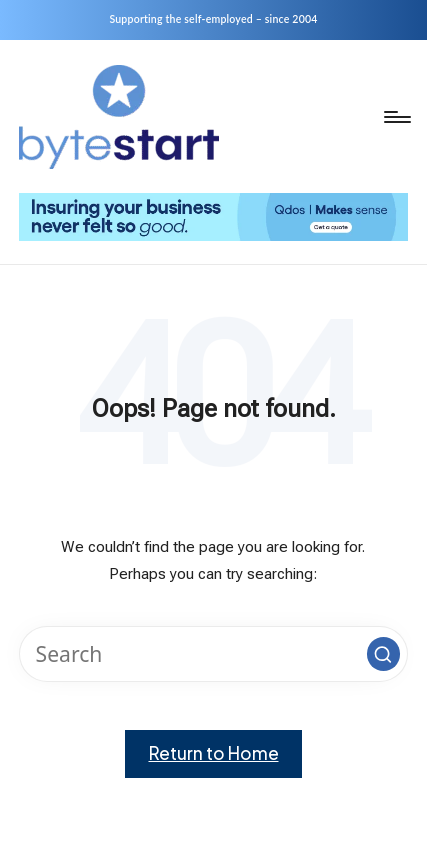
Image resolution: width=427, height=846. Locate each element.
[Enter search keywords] (213, 654)
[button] (384, 654)
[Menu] (396, 116)
